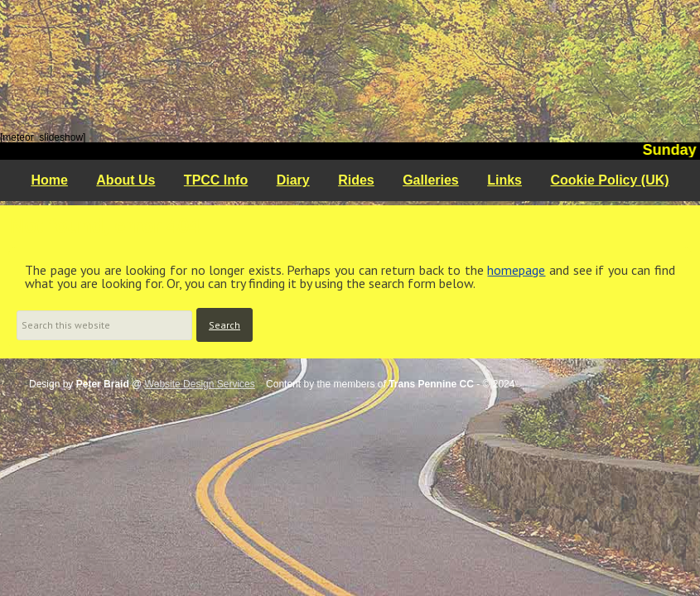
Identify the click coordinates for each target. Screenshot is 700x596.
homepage (516, 270)
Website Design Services (200, 384)
